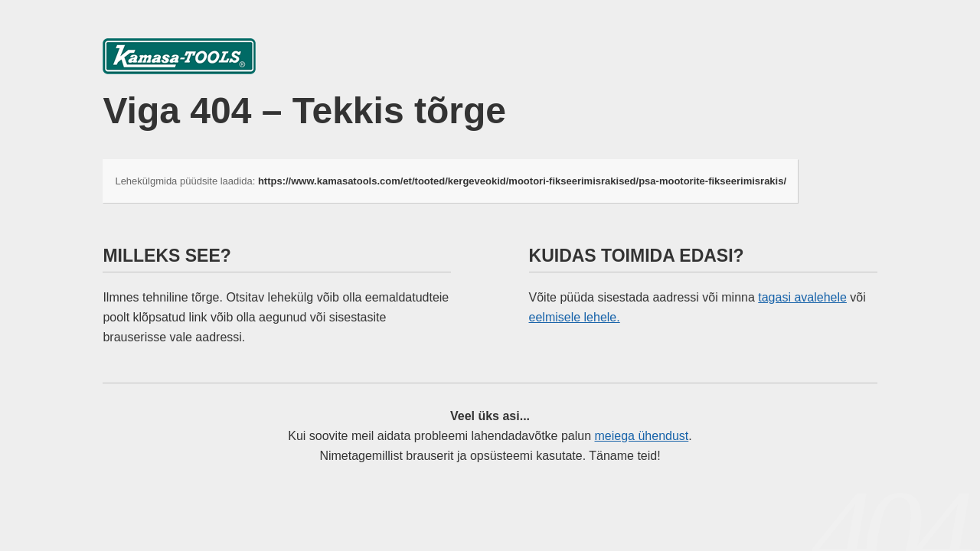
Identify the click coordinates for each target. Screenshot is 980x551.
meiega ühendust (642, 436)
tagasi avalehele (802, 297)
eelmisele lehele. (575, 317)
